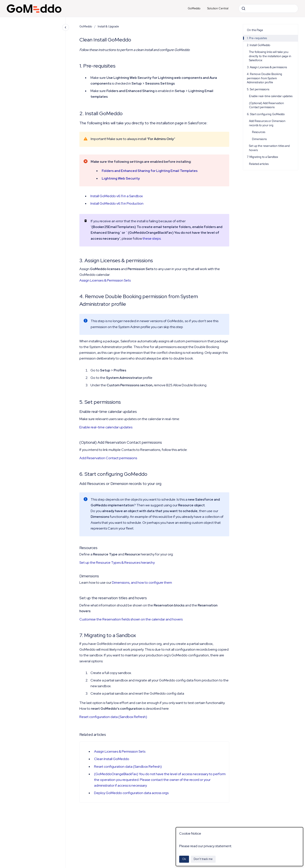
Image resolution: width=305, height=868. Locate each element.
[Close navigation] (66, 27)
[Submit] (243, 8)
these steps (152, 239)
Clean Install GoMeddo (112, 759)
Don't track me (203, 859)
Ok (184, 859)
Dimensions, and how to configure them (142, 583)
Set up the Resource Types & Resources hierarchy (117, 563)
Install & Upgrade (108, 26)
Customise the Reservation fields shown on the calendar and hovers (131, 619)
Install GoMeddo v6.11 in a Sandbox (117, 196)
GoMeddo (194, 8)
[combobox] (268, 8)
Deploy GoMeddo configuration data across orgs (131, 793)
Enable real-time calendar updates (106, 427)
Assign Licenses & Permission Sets (105, 280)
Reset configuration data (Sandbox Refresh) (113, 717)
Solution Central (218, 8)
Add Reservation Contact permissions (108, 458)
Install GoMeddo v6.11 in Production (117, 203)
